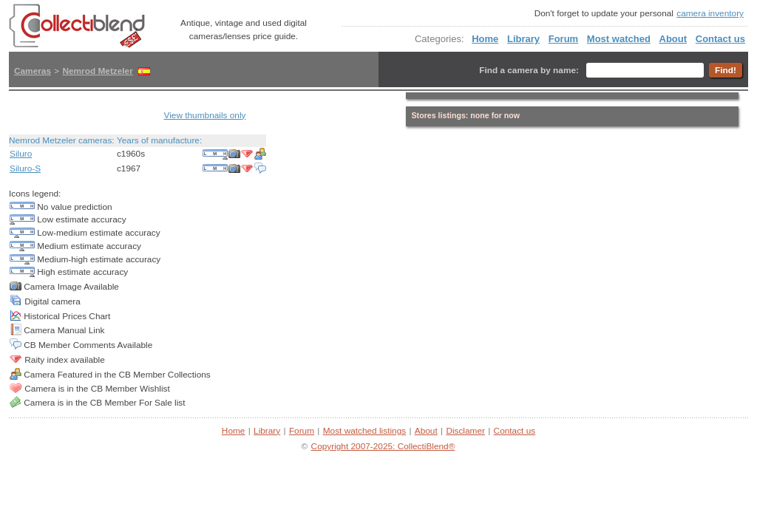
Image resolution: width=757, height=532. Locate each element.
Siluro (21, 154)
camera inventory (710, 13)
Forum (564, 39)
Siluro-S (25, 168)
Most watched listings (364, 431)
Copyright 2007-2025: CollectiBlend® (383, 446)
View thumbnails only (205, 115)
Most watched (619, 39)
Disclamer (465, 431)
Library (523, 39)
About (673, 39)
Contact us (720, 39)
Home (485, 39)
